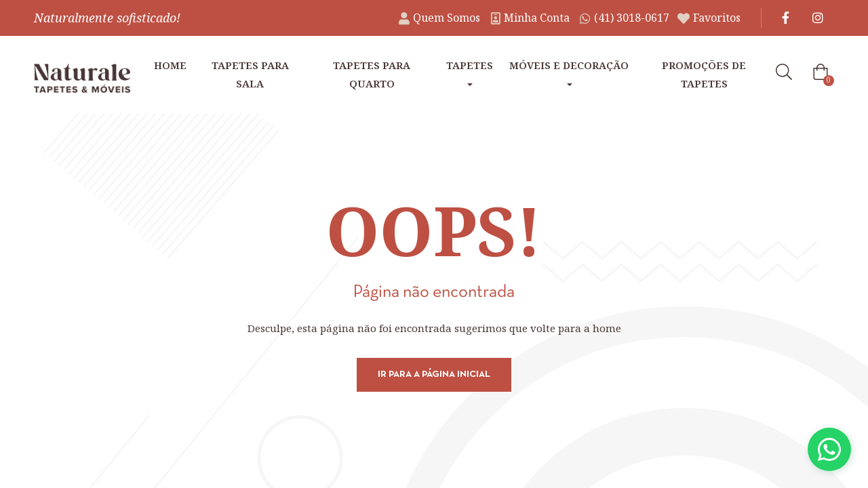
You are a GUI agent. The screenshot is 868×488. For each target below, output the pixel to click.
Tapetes (470, 72)
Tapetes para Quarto (372, 74)
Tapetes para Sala (250, 74)
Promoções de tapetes (704, 74)
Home (170, 65)
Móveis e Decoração (569, 72)
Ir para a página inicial (434, 374)
